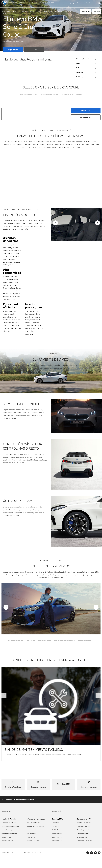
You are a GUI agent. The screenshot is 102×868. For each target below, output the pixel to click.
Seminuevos (91, 4)
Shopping (72, 4)
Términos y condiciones (33, 833)
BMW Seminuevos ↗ (58, 851)
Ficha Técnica (85, 11)
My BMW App (31, 642)
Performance (48, 11)
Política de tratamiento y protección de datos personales (35, 864)
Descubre (81, 4)
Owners (63, 4)
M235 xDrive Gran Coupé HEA (75, 95)
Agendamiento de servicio (84, 833)
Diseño (39, 11)
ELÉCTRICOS (50, 4)
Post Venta (68, 11)
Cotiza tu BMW (86, 117)
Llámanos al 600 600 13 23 (9, 833)
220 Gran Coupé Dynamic (49, 95)
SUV (10, 4)
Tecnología (58, 11)
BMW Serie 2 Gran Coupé (9, 11)
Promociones (56, 837)
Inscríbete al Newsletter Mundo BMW (20, 810)
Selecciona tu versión (28, 11)
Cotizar (34, 50)
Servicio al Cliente (32, 841)
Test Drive (97, 11)
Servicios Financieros (58, 841)
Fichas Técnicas (31, 848)
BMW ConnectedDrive (16, 642)
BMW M (41, 4)
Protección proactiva (87, 642)
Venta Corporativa (57, 844)
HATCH (16, 4)
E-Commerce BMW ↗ (58, 848)
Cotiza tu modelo (6, 848)
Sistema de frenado (45, 642)
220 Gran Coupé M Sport (25, 95)
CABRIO (35, 4)
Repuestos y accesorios (84, 841)
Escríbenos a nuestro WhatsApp (10, 837)
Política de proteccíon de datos (35, 837)
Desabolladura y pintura (84, 844)
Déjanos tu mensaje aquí (8, 841)
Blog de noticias (31, 844)
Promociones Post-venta (84, 837)
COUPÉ (28, 4)
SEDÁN (22, 4)
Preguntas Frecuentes (33, 851)
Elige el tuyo (13, 50)
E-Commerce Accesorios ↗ (85, 851)
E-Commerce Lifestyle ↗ (84, 848)
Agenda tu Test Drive (7, 851)
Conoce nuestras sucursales (9, 844)
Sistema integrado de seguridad (66, 642)
